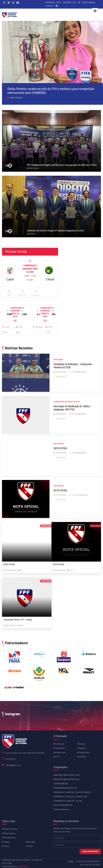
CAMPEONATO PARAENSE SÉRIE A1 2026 (66, 775)
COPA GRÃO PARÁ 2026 (61, 784)
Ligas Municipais (9, 838)
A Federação (59, 744)
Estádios (6, 842)
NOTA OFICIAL (60, 448)
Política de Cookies (90, 865)
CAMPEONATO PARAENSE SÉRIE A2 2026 (66, 779)
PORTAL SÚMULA (89, 2)
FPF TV (59, 2)
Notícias (6, 846)
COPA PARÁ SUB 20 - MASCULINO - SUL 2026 (68, 801)
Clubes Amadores (9, 833)
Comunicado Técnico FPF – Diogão (18, 620)
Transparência (59, 748)
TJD (79, 2)
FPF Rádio (82, 757)
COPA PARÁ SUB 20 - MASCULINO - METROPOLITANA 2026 (72, 792)
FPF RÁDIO (67, 2)
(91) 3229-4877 (10, 759)
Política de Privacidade (88, 861)
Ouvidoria (81, 748)
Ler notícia (61, 377)
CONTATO (50, 6)
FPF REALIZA (50, 2)
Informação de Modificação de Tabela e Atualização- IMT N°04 (72, 408)
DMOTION (23, 866)
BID (74, 2)
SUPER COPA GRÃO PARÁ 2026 (63, 805)
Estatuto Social (59, 753)
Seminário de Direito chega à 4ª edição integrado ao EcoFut (55, 231)
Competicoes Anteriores (61, 809)
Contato (29, 846)
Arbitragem (30, 842)
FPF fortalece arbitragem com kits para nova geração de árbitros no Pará (62, 165)
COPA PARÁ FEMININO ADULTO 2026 (65, 788)
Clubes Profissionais (10, 829)
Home (71, 861)
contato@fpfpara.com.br (13, 765)
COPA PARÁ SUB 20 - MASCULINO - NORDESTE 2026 (70, 797)
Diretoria (81, 744)
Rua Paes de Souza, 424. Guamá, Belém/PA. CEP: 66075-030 (25, 753)
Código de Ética (83, 753)
